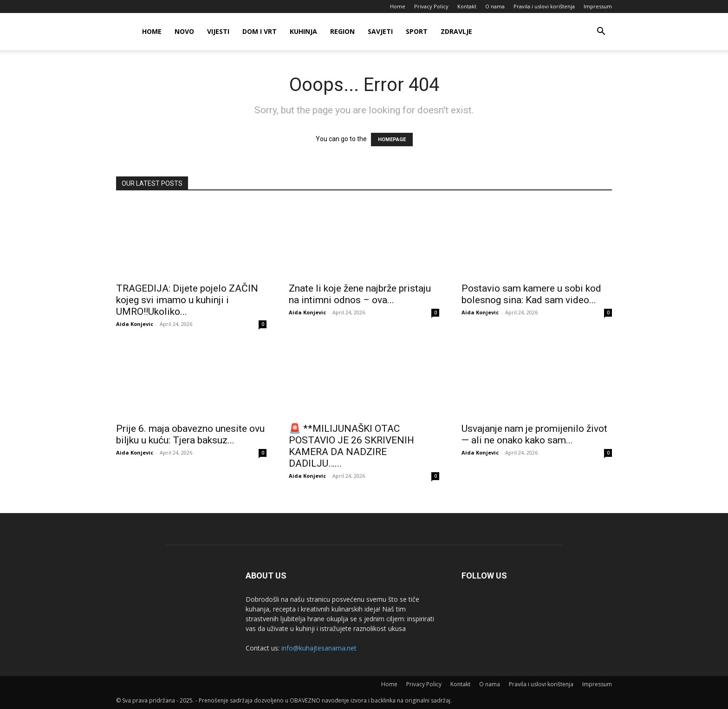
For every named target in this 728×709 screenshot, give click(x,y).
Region (342, 31)
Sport (417, 31)
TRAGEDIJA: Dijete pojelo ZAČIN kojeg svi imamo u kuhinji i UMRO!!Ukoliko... (187, 300)
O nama (495, 6)
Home (398, 6)
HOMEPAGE (392, 140)
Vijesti (218, 31)
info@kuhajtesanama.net (319, 648)
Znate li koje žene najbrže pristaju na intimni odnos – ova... (360, 294)
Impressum (598, 6)
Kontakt (467, 6)
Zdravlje (456, 31)
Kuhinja (303, 31)
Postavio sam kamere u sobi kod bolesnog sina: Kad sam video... (531, 294)
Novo (184, 31)
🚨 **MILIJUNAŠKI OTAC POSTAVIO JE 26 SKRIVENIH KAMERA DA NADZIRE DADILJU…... (351, 446)
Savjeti (380, 31)
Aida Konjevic (135, 324)
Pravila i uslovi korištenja (544, 6)
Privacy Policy (431, 6)
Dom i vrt (260, 31)
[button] (601, 32)
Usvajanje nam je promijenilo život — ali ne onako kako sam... (534, 434)
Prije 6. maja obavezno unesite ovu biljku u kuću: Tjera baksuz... (190, 434)
